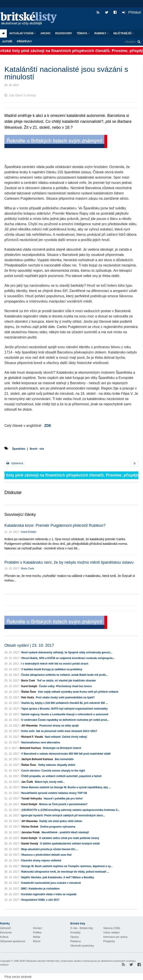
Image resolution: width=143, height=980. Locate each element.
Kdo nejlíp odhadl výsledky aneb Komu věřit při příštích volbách (78, 692)
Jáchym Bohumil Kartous (37, 759)
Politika (37, 933)
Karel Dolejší (29, 532)
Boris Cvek (28, 569)
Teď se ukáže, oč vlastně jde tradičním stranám (66, 681)
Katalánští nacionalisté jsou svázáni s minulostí (51, 883)
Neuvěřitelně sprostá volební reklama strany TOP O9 (54, 793)
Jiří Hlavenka (29, 726)
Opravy (75, 937)
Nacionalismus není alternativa (41, 743)
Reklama (75, 941)
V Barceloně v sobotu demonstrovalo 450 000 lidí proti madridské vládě (66, 754)
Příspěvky (24, 42)
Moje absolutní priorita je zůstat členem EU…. (50, 849)
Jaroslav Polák (31, 832)
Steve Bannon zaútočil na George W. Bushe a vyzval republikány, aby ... (66, 787)
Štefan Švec (29, 692)
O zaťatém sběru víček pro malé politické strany (69, 838)
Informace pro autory (115, 937)
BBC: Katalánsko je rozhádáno (41, 889)
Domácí (37, 928)
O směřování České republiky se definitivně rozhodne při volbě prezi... (65, 720)
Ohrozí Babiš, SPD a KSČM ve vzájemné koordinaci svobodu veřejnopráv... (68, 658)
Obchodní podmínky (82, 946)
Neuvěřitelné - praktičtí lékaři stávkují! (65, 832)
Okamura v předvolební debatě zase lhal (46, 855)
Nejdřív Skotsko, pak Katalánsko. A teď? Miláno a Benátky (58, 877)
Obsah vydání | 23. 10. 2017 (29, 645)
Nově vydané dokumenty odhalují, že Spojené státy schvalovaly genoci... (67, 652)
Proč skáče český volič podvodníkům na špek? (65, 697)
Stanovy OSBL (112, 928)
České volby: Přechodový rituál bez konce (65, 686)
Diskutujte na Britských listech (62, 748)
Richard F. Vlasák (32, 737)
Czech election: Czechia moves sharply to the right (53, 771)
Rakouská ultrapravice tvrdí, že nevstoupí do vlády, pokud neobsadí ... (65, 872)
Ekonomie (6, 933)
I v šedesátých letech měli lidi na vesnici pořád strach (55, 664)
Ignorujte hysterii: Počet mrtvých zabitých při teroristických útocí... (63, 815)
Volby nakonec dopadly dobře (57, 765)
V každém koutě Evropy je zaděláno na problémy (52, 669)
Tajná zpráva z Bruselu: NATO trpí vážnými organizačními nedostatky (64, 709)
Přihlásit (131, 12)
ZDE (48, 426)
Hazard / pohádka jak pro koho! (63, 799)
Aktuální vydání (23, 33)
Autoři (7, 42)
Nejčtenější (124, 33)
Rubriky (101, 33)
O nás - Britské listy (82, 928)
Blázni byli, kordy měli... (50, 782)
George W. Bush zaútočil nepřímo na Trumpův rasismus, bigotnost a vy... (67, 866)
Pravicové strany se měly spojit (59, 726)
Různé (37, 941)
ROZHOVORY (64, 33)
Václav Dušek (30, 827)
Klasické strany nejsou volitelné (41, 860)
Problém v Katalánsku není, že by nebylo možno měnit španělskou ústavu (69, 562)
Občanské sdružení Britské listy (43, 961)
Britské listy (31, 19)
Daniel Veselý (30, 844)
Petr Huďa (28, 697)
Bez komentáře (64, 759)
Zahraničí (5, 928)
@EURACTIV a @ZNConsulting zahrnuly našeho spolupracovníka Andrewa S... (71, 810)
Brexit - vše (37, 449)
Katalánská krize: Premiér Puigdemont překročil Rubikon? (55, 525)
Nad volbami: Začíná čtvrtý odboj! (66, 737)
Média (37, 937)
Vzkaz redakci (111, 933)
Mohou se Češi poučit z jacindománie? (63, 804)
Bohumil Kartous (30, 748)
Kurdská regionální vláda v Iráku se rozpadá (49, 894)
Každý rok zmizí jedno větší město (61, 821)
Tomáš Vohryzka (32, 799)
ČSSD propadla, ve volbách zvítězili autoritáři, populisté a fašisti (61, 776)
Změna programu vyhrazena (58, 827)
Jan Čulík (27, 782)
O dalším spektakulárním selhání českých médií (70, 844)
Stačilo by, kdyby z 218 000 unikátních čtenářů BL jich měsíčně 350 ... (65, 703)
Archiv (45, 33)
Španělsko (19, 449)
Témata (83, 33)
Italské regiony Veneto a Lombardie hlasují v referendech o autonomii (65, 714)
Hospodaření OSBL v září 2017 (40, 900)
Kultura (4, 937)
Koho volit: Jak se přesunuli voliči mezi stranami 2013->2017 (59, 731)
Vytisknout (15, 463)
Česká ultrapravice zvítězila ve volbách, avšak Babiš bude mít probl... (65, 675)
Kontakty (75, 933)
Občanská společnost (13, 941)
